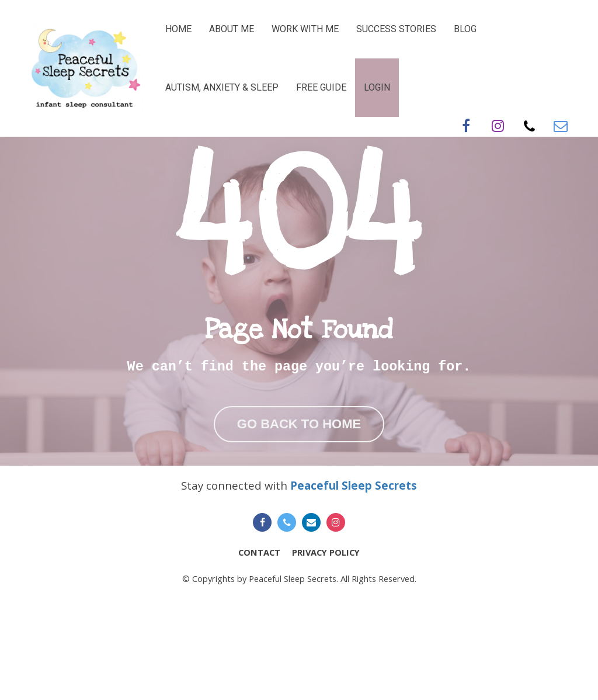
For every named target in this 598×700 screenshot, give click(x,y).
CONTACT (259, 644)
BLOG (465, 29)
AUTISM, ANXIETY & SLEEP (222, 87)
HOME (178, 29)
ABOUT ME (232, 29)
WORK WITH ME (305, 29)
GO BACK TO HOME (299, 470)
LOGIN (377, 87)
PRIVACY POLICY (326, 644)
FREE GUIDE (321, 87)
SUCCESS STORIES (396, 29)
